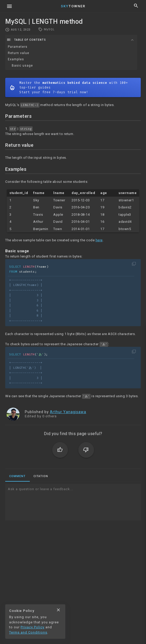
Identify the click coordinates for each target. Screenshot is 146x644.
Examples (16, 59)
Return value (19, 53)
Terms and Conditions (28, 632)
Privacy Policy (33, 627)
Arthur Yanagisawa (68, 412)
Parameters (18, 47)
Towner (73, 6)
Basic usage (22, 66)
